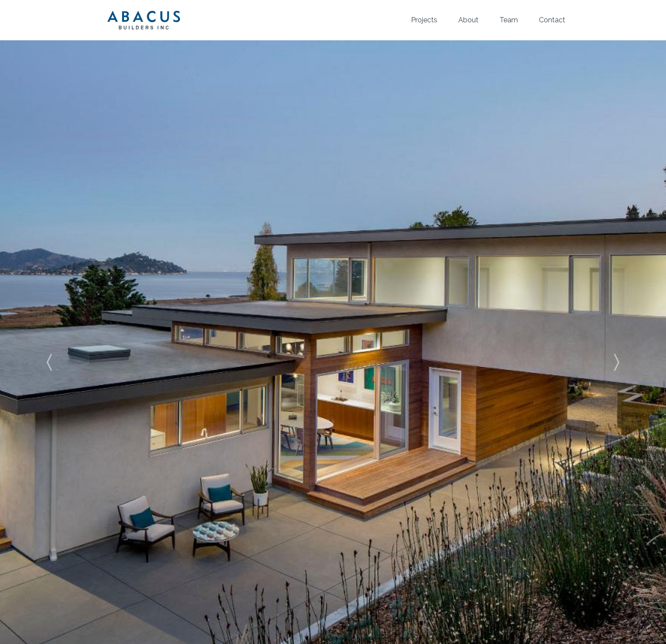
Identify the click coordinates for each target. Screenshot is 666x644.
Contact (552, 20)
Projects (424, 20)
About (468, 20)
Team (509, 20)
